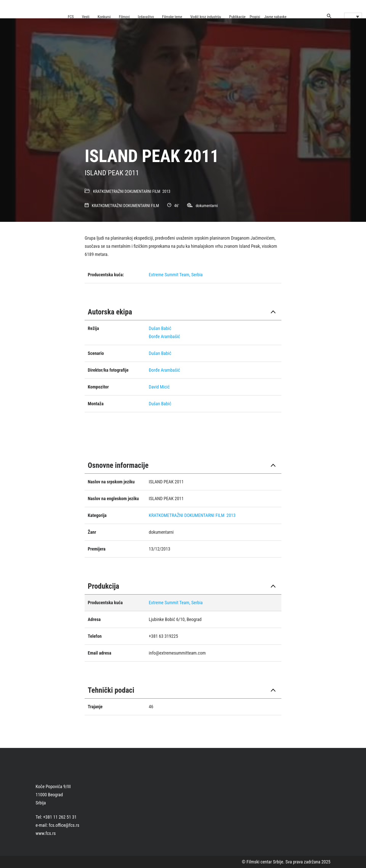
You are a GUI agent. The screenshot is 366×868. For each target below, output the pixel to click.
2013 (166, 191)
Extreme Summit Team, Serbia (176, 275)
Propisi (255, 17)
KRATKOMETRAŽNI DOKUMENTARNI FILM (127, 191)
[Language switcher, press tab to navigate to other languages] (353, 17)
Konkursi (104, 17)
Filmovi (124, 17)
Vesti (86, 17)
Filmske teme (172, 17)
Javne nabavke (275, 17)
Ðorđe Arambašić (164, 336)
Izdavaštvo (146, 17)
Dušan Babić (160, 328)
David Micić (159, 387)
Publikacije (238, 17)
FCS (71, 17)
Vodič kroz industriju (206, 17)
